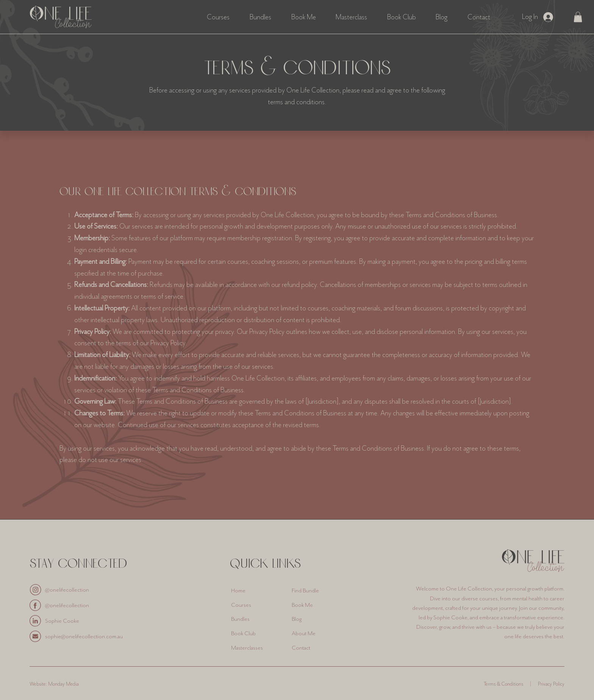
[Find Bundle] (317, 590)
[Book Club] (256, 633)
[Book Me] (317, 605)
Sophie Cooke (62, 621)
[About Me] (317, 633)
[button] (578, 17)
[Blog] (317, 619)
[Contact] (317, 648)
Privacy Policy (551, 684)
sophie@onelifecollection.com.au (84, 636)
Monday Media (63, 684)
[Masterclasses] (256, 648)
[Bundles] (256, 619)
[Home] (256, 590)
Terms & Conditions (503, 684)
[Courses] (256, 605)
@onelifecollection (67, 590)
